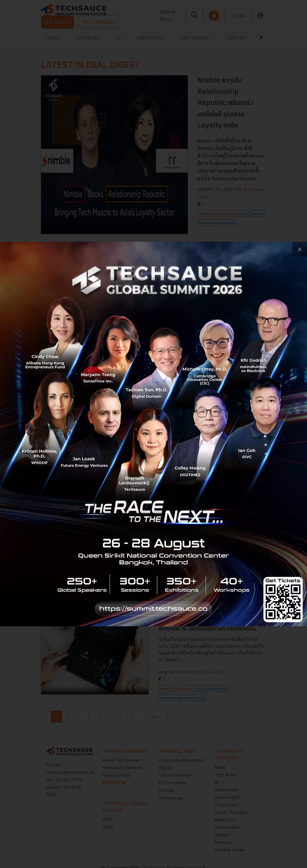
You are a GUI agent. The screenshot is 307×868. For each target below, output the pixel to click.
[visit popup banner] (153, 434)
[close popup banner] (300, 249)
